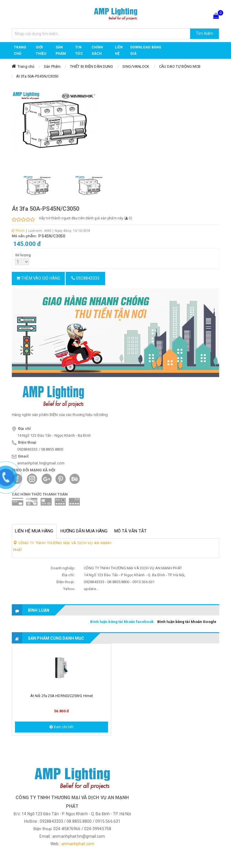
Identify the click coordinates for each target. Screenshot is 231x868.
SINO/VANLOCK (136, 66)
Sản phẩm (61, 50)
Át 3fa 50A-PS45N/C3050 (37, 76)
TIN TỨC (79, 50)
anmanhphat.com (78, 844)
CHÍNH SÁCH (97, 50)
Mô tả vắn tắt (130, 531)
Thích (18, 231)
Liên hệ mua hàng (34, 531)
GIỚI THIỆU (41, 50)
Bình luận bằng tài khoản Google (187, 622)
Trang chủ (20, 50)
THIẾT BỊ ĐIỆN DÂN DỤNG (91, 66)
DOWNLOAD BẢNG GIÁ (146, 50)
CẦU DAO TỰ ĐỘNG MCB (180, 66)
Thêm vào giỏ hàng (38, 278)
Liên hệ (119, 50)
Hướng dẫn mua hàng (84, 531)
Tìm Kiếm (205, 33)
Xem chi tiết (61, 727)
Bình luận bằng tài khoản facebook (122, 622)
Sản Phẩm (52, 66)
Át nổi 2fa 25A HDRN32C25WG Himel (61, 696)
